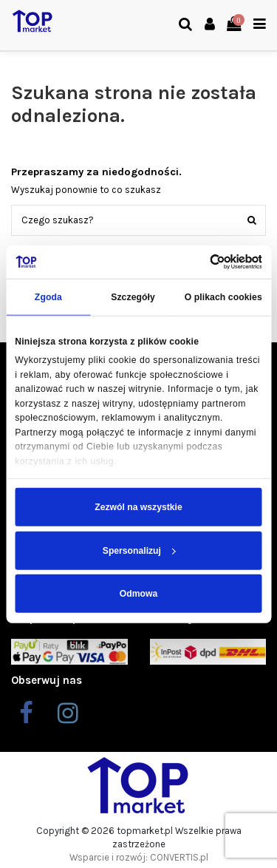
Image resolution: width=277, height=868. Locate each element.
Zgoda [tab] (48, 297)
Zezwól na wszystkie (138, 507)
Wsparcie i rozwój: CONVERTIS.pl (139, 857)
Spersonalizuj (139, 550)
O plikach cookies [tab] (223, 297)
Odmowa (138, 594)
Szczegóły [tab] (133, 297)
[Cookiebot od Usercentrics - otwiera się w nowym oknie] (199, 262)
